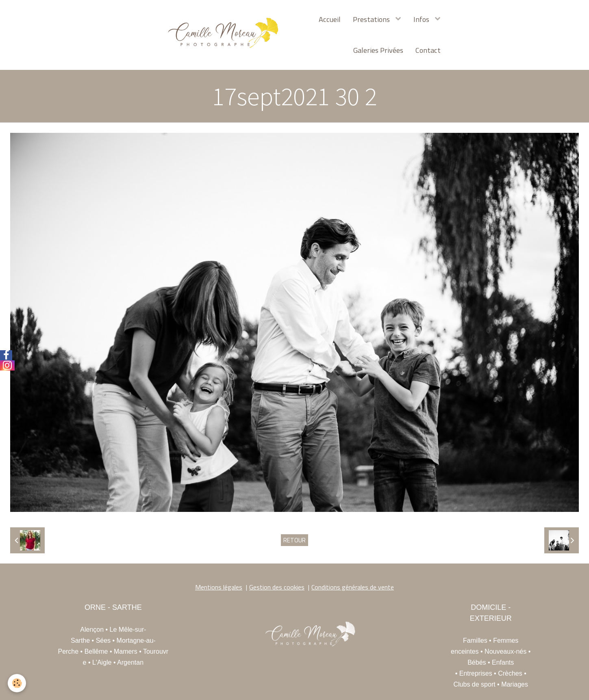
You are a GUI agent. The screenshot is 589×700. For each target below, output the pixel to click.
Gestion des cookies (277, 587)
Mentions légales (219, 587)
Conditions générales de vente (353, 587)
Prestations (372, 19)
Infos (422, 19)
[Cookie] (17, 683)
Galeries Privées (378, 50)
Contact (428, 50)
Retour (294, 540)
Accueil (330, 19)
